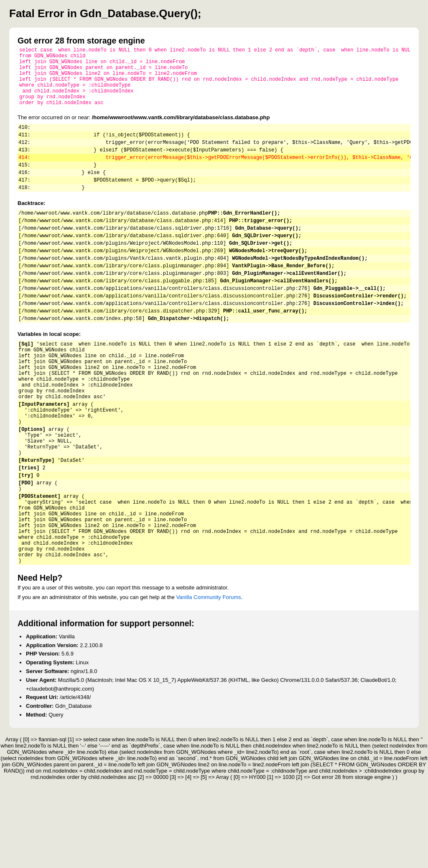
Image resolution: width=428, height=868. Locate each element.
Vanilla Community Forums (208, 685)
